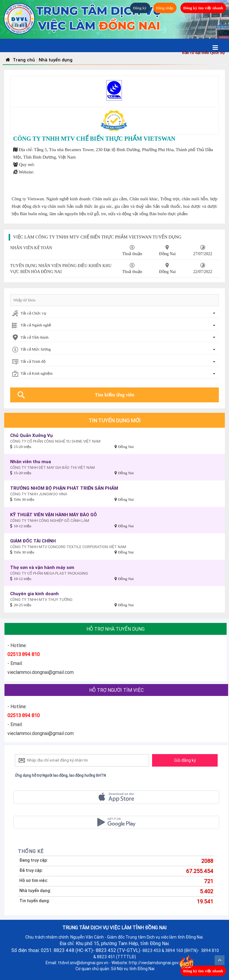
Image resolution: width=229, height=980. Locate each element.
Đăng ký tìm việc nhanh (203, 8)
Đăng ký (140, 8)
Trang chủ (20, 60)
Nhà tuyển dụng (56, 60)
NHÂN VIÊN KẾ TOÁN (31, 248)
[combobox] (114, 314)
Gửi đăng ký (185, 760)
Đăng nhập (165, 8)
